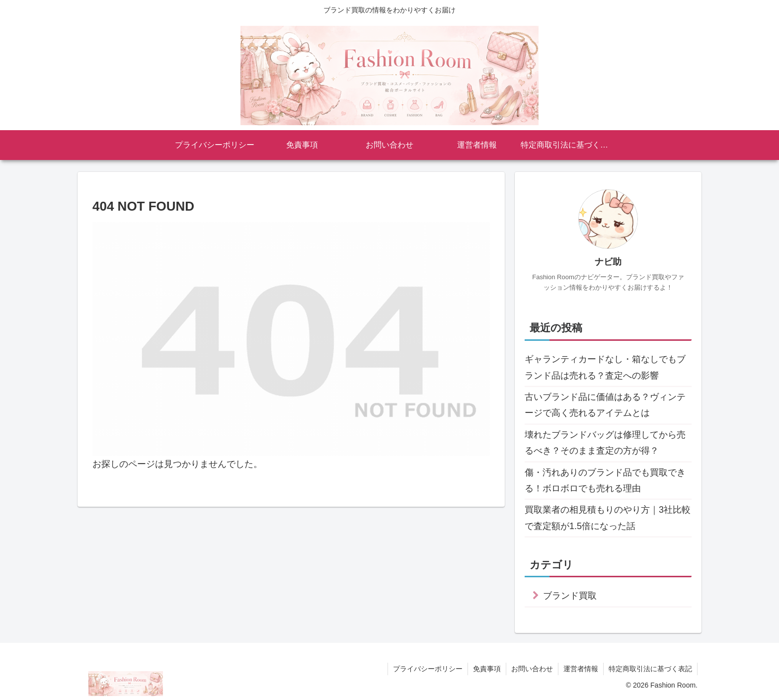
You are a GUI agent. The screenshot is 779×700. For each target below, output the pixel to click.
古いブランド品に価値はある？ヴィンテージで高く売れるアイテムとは (605, 405)
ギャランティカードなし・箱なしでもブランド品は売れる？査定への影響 (605, 367)
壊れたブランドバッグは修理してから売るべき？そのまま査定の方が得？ (605, 443)
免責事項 (487, 669)
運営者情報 (581, 669)
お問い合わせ (532, 669)
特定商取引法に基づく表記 (650, 669)
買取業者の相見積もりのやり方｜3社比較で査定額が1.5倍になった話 (608, 518)
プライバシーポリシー (428, 669)
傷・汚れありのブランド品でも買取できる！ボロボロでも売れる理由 (605, 480)
